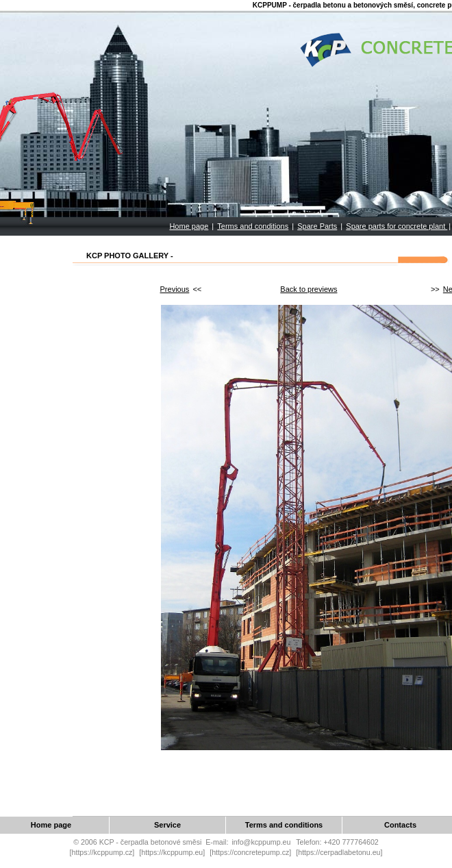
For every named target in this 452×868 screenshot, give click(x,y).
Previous (175, 289)
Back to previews (309, 289)
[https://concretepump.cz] (250, 852)
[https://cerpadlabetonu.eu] (339, 852)
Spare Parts (317, 226)
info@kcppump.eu (261, 842)
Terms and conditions (253, 226)
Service (167, 825)
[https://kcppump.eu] (172, 852)
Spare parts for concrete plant (397, 226)
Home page (189, 226)
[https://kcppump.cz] (102, 852)
